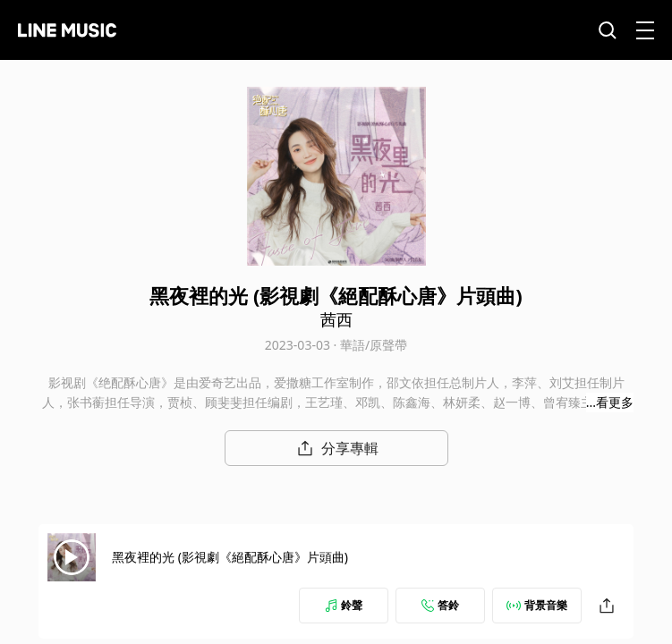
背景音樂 (537, 605)
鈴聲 (344, 605)
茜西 (336, 319)
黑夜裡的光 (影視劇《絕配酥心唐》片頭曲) (230, 557)
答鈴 (440, 605)
